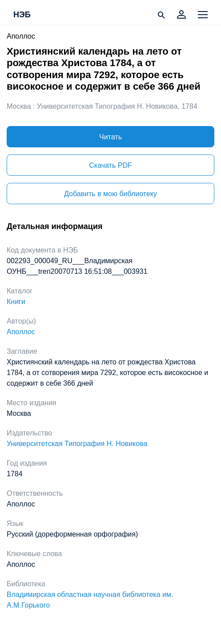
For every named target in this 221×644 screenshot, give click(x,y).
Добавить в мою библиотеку (110, 194)
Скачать (110, 165)
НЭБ (22, 15)
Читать (110, 137)
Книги (16, 302)
